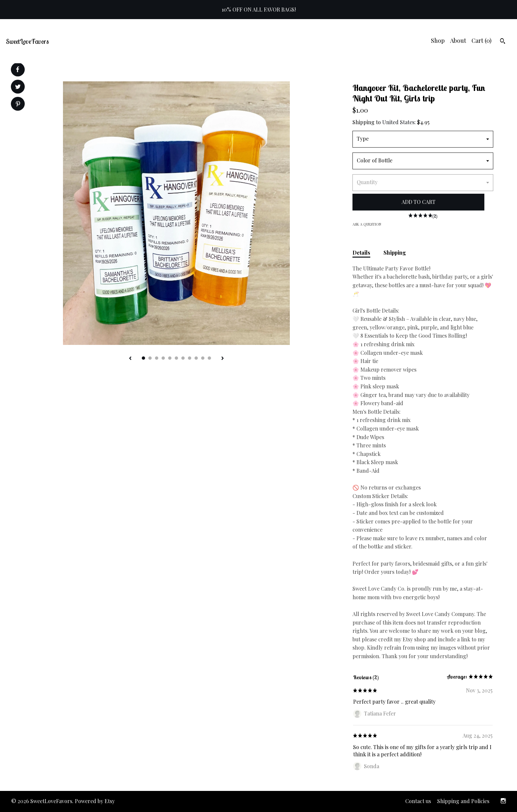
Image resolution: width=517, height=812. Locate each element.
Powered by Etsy (95, 801)
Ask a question (367, 224)
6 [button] (176, 358)
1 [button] (143, 358)
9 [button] (196, 358)
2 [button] (150, 358)
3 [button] (157, 358)
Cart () (482, 41)
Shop (438, 41)
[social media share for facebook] (17, 70)
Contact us (418, 801)
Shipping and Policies (463, 801)
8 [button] (190, 358)
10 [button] (203, 358)
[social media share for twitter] (18, 87)
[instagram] (503, 801)
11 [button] (209, 358)
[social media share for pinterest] (18, 105)
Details (361, 252)
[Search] (503, 42)
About (458, 41)
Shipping (395, 252)
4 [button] (163, 358)
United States (398, 122)
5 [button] (170, 358)
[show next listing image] (223, 359)
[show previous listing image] (130, 359)
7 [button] (183, 358)
